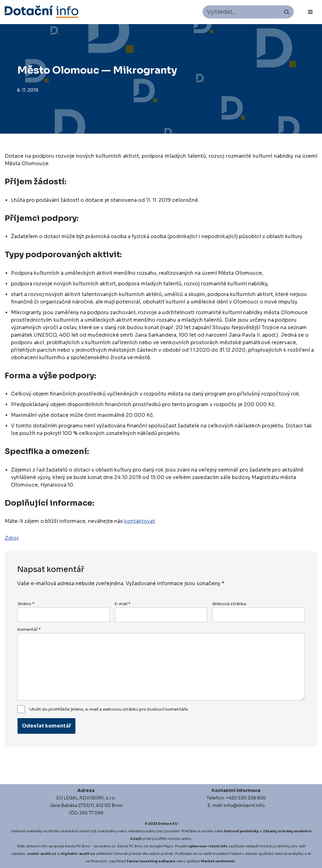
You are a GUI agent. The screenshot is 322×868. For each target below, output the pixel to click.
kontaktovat (140, 521)
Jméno (26, 604)
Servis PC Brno (77, 846)
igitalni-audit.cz (79, 854)
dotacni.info (37, 846)
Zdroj (12, 538)
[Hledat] (241, 12)
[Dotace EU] (41, 12)
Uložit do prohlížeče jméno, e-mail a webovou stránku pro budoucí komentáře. (109, 709)
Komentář (29, 630)
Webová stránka (229, 604)
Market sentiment (218, 861)
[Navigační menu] (310, 12)
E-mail (123, 604)
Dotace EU (168, 824)
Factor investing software (151, 861)
